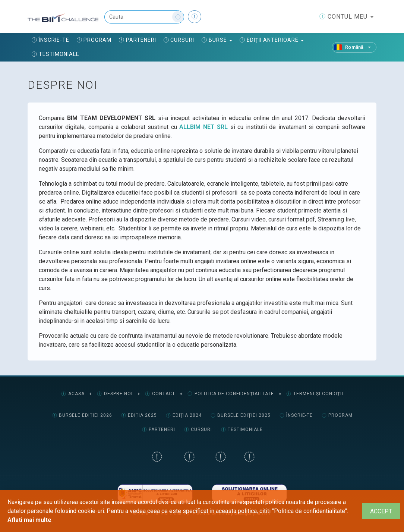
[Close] (381, 511)
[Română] (354, 47)
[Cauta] (144, 17)
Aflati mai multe (29, 520)
